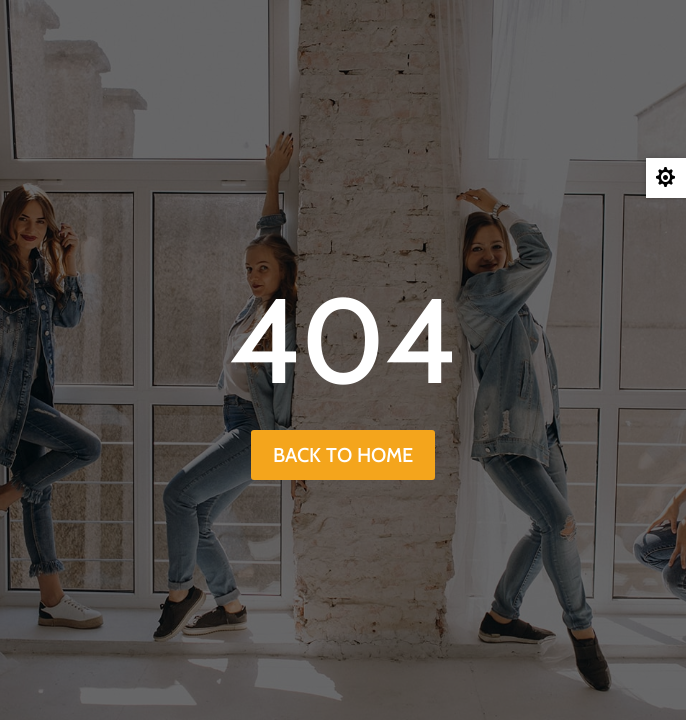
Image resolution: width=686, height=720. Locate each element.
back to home (343, 455)
